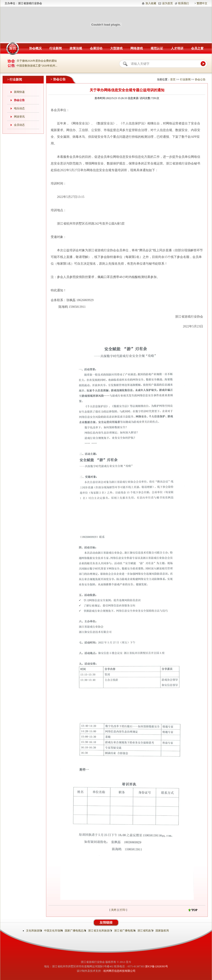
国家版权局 (163, 931)
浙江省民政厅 (146, 931)
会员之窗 (197, 48)
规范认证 (157, 48)
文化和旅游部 (34, 931)
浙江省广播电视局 (125, 931)
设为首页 (168, 3)
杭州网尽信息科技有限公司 (119, 971)
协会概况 (35, 48)
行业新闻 (56, 48)
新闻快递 (19, 92)
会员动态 (19, 125)
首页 (173, 79)
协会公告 (19, 100)
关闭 (114, 910)
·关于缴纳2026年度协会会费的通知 (36, 61)
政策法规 (76, 48)
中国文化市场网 (54, 931)
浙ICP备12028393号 (156, 966)
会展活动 (96, 48)
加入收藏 (151, 3)
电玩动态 (19, 108)
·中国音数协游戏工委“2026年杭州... (37, 66)
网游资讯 (19, 117)
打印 (123, 910)
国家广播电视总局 (76, 931)
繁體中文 (202, 3)
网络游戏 (137, 48)
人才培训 (177, 48)
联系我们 (184, 3)
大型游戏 (116, 48)
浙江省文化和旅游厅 (100, 931)
